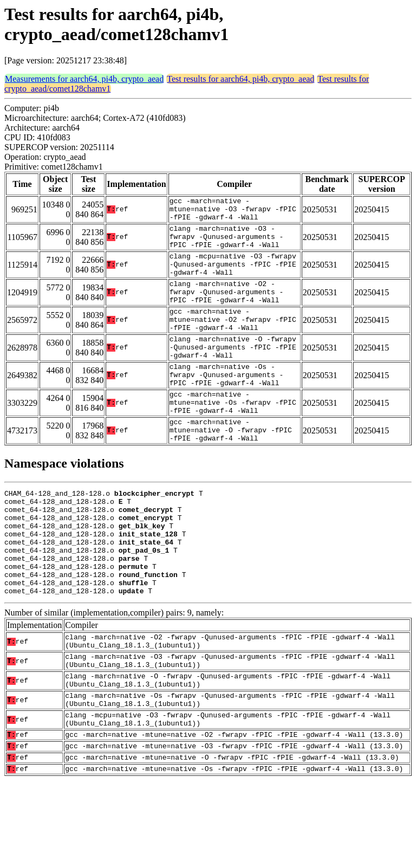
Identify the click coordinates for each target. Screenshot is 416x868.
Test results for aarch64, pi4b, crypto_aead (240, 79)
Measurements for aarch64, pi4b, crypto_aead (84, 79)
